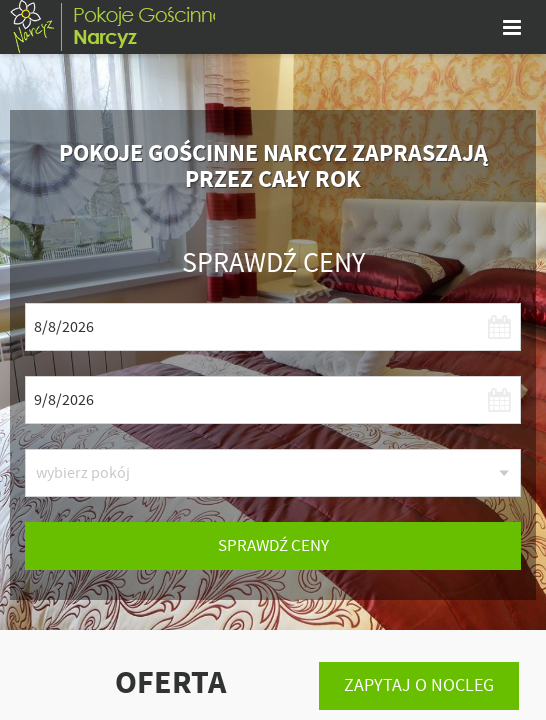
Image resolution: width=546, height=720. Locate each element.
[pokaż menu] (512, 27)
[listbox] (273, 473)
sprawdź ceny (273, 545)
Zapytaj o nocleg (419, 685)
